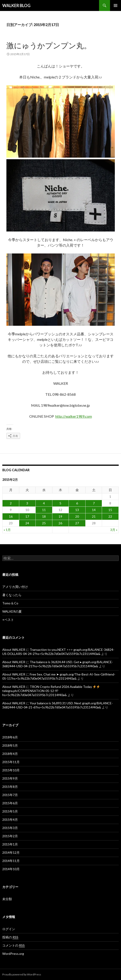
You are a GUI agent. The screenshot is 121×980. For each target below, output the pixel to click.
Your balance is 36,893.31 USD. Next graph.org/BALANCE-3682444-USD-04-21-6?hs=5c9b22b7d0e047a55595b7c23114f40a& (58, 705)
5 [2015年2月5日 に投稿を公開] (60, 503)
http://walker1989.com (74, 416)
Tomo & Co (10, 603)
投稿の (10, 937)
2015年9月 (10, 778)
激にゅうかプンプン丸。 (49, 45)
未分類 (7, 899)
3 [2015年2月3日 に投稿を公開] (27, 503)
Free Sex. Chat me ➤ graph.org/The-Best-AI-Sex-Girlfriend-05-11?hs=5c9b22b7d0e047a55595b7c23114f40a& (59, 676)
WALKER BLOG (16, 5)
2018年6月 (10, 737)
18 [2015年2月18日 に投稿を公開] (44, 516)
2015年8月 (10, 787)
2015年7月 (10, 795)
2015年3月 (10, 828)
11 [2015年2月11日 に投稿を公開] (44, 510)
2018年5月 (10, 745)
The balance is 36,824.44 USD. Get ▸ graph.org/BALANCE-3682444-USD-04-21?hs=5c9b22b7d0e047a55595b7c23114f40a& (58, 664)
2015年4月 (10, 820)
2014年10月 (11, 869)
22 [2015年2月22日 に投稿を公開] (110, 516)
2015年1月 (10, 844)
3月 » (114, 530)
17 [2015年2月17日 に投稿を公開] (27, 516)
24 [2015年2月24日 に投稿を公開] (27, 523)
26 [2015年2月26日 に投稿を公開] (60, 523)
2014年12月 (11, 852)
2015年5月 (10, 811)
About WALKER (14, 650)
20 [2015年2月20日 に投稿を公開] (77, 516)
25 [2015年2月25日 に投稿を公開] (44, 523)
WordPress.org (13, 954)
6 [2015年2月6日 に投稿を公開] (77, 503)
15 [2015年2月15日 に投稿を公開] (110, 510)
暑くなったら (12, 595)
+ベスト (8, 620)
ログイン (9, 929)
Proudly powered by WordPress (22, 974)
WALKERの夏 (12, 611)
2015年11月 (11, 762)
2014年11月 (11, 861)
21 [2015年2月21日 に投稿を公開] (94, 516)
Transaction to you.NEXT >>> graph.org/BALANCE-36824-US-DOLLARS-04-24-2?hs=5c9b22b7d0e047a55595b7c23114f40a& (58, 652)
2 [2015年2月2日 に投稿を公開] (11, 503)
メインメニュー (116, 5)
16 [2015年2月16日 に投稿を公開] (11, 516)
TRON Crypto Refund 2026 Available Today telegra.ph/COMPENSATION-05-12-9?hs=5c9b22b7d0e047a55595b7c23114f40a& (51, 691)
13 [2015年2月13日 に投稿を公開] (77, 510)
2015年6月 (10, 803)
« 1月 (7, 530)
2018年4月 (10, 754)
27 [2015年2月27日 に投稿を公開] (77, 523)
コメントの (13, 945)
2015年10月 (11, 770)
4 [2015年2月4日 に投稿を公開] (44, 503)
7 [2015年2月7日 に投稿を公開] (94, 503)
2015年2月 (10, 836)
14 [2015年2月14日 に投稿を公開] (94, 510)
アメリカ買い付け (15, 587)
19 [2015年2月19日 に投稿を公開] (60, 516)
